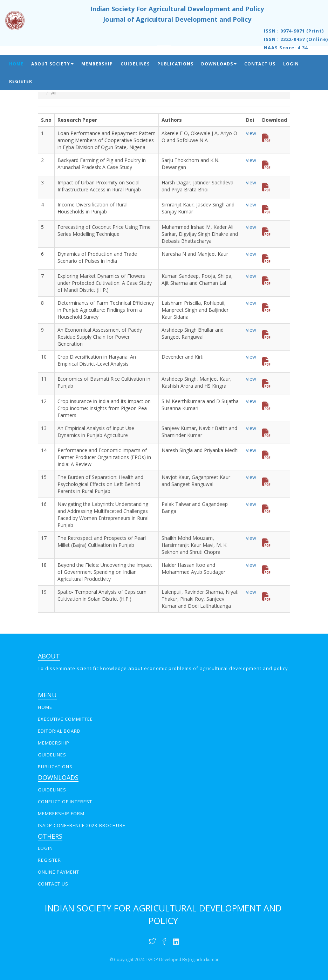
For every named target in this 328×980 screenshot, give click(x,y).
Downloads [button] (219, 64)
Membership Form (61, 813)
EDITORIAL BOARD (59, 731)
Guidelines (135, 64)
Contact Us (260, 64)
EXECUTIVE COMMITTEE (65, 719)
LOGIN (45, 848)
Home (16, 64)
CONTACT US (53, 884)
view (251, 133)
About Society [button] (52, 64)
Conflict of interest (65, 802)
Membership (97, 64)
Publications (175, 64)
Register (21, 81)
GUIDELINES (52, 755)
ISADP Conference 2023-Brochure (82, 825)
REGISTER (49, 860)
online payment (59, 872)
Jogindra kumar (203, 960)
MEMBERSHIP (54, 743)
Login (291, 64)
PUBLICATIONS (55, 767)
